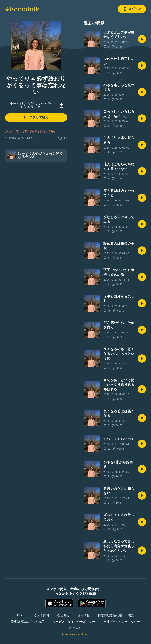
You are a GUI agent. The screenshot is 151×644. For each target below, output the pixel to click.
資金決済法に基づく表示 (28, 622)
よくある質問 (40, 615)
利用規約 (75, 628)
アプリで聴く (36, 118)
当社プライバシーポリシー (122, 622)
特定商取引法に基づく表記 (116, 615)
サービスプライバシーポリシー (74, 622)
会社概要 (63, 615)
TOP (20, 615)
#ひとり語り (13, 132)
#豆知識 (29, 132)
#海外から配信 (45, 132)
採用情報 (84, 615)
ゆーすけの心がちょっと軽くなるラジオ (30, 105)
